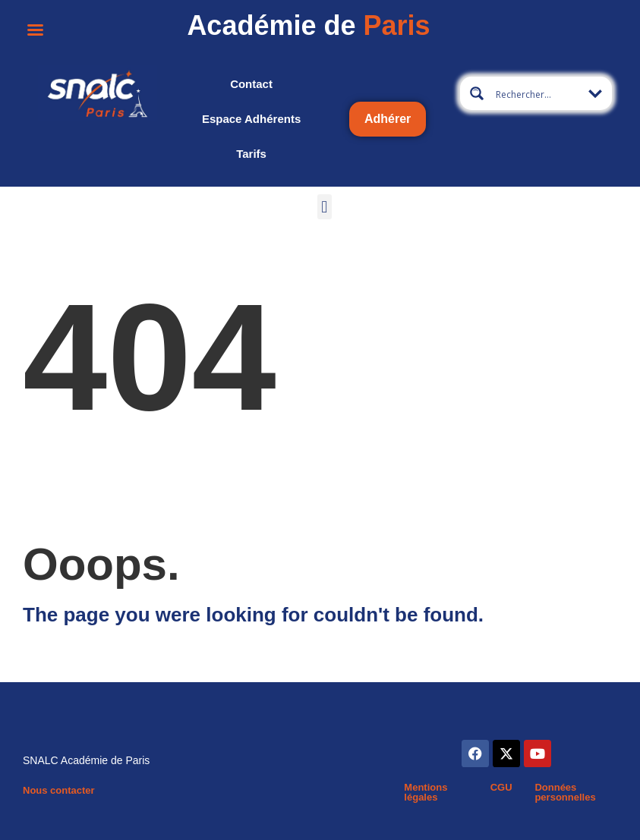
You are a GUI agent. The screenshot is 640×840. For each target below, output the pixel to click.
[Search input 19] (541, 93)
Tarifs (251, 154)
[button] (325, 207)
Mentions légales (426, 792)
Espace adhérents (251, 119)
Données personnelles (565, 792)
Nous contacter (59, 790)
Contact (251, 84)
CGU (501, 787)
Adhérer (388, 119)
